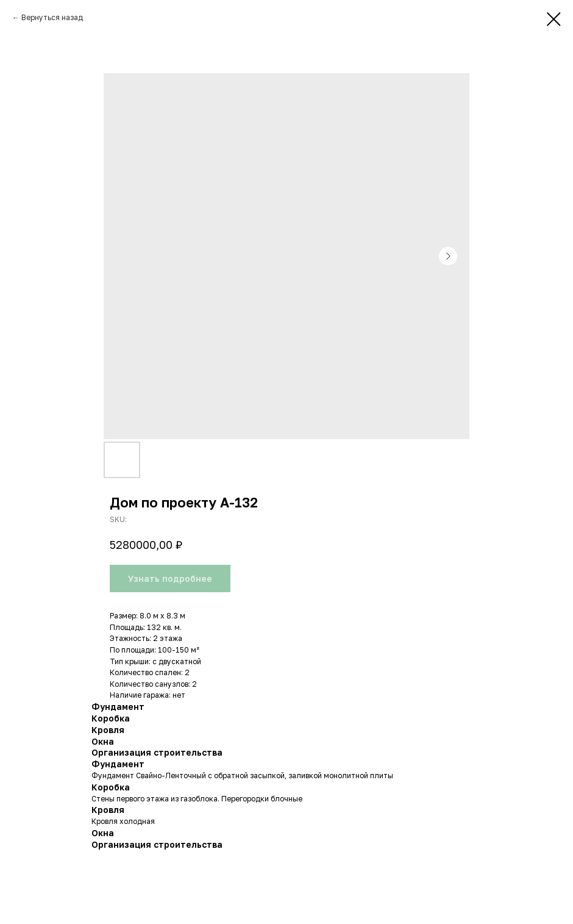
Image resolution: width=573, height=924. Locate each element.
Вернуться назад (52, 17)
